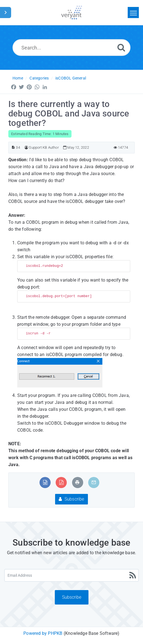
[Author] (26, 147)
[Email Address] (71, 575)
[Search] (121, 47)
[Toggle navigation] (133, 13)
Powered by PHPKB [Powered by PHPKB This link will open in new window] (43, 633)
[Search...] (71, 48)
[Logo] (72, 13)
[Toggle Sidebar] (6, 13)
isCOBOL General (71, 78)
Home (18, 78)
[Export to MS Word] (45, 482)
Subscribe (71, 499)
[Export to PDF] (61, 482)
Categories (39, 78)
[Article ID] (13, 147)
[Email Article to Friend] (94, 482)
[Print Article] (77, 482)
